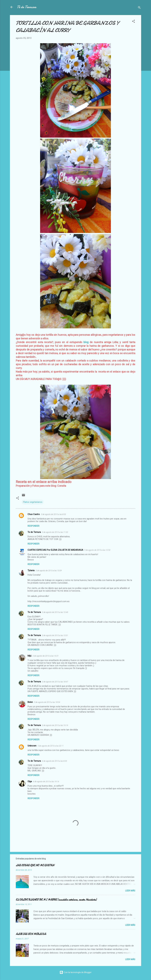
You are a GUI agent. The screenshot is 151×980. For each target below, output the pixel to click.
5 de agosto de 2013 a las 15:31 (46, 656)
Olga (30, 781)
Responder (33, 526)
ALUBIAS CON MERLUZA (31, 934)
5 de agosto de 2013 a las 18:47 (55, 682)
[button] (133, 22)
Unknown (32, 746)
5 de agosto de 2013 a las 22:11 (51, 746)
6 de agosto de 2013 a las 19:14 (46, 781)
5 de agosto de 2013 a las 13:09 (49, 570)
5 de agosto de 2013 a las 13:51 (55, 635)
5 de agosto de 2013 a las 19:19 (55, 725)
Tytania (31, 570)
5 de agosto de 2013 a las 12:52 (97, 550)
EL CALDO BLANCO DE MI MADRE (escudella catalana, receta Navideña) (56, 900)
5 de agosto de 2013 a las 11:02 (55, 532)
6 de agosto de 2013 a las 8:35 (54, 761)
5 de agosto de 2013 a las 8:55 (53, 514)
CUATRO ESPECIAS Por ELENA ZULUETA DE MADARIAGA (55, 550)
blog (86, 342)
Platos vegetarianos (33, 502)
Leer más (130, 891)
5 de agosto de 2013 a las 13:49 (55, 612)
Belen (30, 702)
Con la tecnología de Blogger (76, 972)
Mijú (29, 656)
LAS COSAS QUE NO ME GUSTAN (35, 865)
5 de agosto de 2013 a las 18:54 (47, 702)
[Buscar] (139, 8)
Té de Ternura (27, 7)
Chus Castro (34, 514)
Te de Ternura (34, 532)
